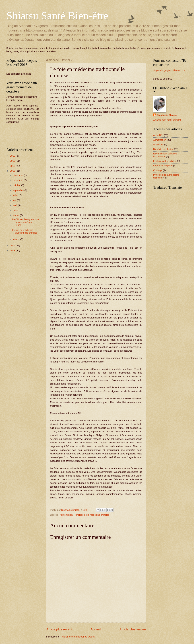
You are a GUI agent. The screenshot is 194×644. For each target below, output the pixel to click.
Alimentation (66, 515)
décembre (18, 175)
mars (16, 210)
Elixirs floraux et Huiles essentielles (165, 155)
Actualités (158, 135)
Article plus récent (59, 629)
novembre (18, 180)
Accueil (96, 629)
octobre (17, 185)
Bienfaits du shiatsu (163, 149)
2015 (13, 171)
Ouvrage (158, 170)
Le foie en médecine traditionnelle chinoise (25, 231)
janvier (16, 239)
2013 (13, 250)
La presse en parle (163, 166)
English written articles (165, 161)
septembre (18, 190)
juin (15, 200)
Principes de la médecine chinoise (92, 515)
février (16, 215)
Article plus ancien (133, 629)
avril (15, 205)
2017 (13, 161)
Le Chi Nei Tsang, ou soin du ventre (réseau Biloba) (25, 222)
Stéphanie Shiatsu (167, 115)
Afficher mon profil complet (167, 120)
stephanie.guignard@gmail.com (170, 70)
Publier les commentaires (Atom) (78, 637)
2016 (13, 166)
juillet (16, 195)
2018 (13, 156)
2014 (13, 246)
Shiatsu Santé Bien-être (57, 16)
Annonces (158, 144)
